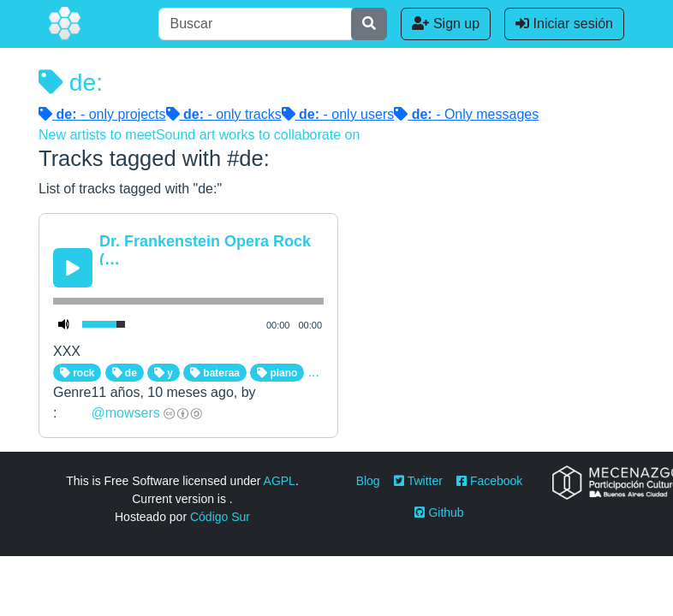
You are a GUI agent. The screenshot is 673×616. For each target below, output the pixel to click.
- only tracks (224, 114)
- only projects (102, 114)
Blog (368, 481)
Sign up (446, 24)
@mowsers (125, 413)
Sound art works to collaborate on (258, 135)
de (125, 373)
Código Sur (220, 517)
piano (277, 373)
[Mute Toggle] (64, 324)
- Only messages (466, 114)
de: (71, 82)
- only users (338, 114)
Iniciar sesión (564, 24)
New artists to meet (97, 135)
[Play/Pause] (73, 268)
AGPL (280, 481)
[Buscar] (255, 24)
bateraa (215, 373)
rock (77, 373)
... (314, 372)
